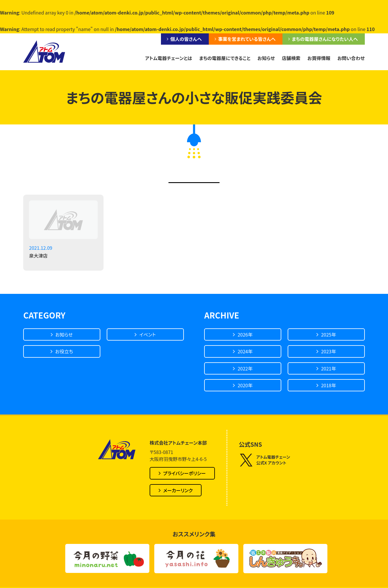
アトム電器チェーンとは (168, 58)
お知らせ (266, 58)
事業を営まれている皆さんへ (247, 39)
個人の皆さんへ (186, 39)
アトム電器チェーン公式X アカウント (265, 460)
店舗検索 (291, 58)
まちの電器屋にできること (225, 58)
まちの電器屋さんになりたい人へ (325, 39)
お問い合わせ (351, 58)
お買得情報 (319, 58)
